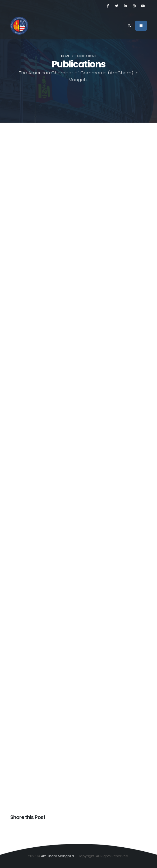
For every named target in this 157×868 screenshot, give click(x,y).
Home (65, 56)
